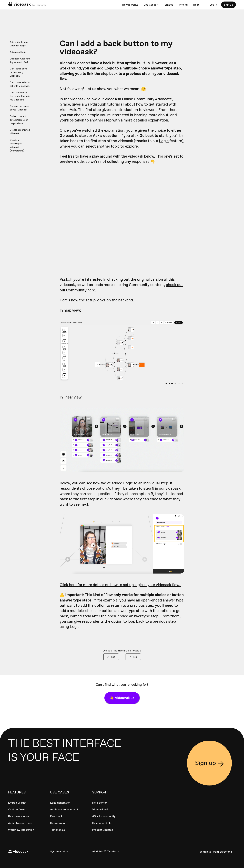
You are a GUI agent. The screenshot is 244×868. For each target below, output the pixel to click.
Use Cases (150, 5)
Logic (109, 68)
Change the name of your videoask (19, 108)
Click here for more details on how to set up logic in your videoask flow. (120, 585)
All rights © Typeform (106, 851)
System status (59, 851)
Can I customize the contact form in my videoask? (20, 96)
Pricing (183, 5)
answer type (162, 68)
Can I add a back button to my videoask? (18, 72)
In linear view (71, 397)
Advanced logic (18, 52)
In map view (70, 310)
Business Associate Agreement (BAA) (20, 60)
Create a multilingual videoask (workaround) (17, 145)
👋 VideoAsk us (122, 698)
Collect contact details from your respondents (19, 120)
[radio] (111, 657)
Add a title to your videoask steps (19, 44)
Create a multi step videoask (20, 132)
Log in (213, 5)
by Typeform (39, 5)
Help (196, 5)
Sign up (228, 5)
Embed (169, 5)
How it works (130, 5)
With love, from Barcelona (216, 852)
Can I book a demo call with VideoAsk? (20, 84)
